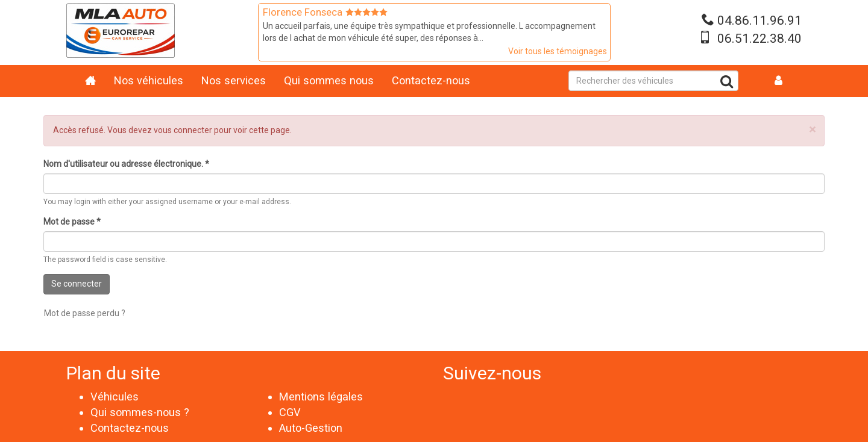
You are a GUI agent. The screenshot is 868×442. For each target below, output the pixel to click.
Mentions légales (321, 397)
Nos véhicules (149, 80)
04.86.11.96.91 (759, 20)
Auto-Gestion (311, 428)
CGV (290, 412)
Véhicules (115, 397)
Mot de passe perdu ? (85, 313)
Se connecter (77, 284)
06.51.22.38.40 (759, 39)
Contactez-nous (431, 80)
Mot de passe (72, 222)
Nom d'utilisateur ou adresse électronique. (126, 164)
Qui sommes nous (329, 80)
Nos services (234, 80)
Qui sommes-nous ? (140, 412)
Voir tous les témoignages (558, 51)
